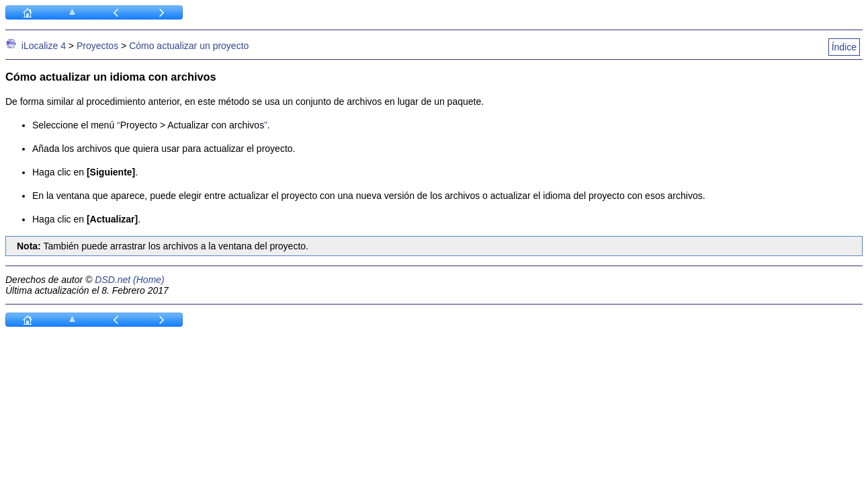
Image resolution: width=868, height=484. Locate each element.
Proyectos (97, 46)
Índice (844, 47)
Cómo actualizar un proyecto (189, 46)
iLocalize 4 (44, 46)
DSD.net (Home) (129, 280)
